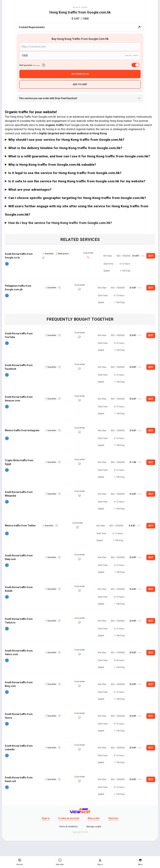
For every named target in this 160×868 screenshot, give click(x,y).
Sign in (46, 818)
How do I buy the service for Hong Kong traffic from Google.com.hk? (60, 223)
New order (94, 818)
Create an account (69, 818)
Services (113, 818)
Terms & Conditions (68, 827)
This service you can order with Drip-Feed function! (80, 98)
